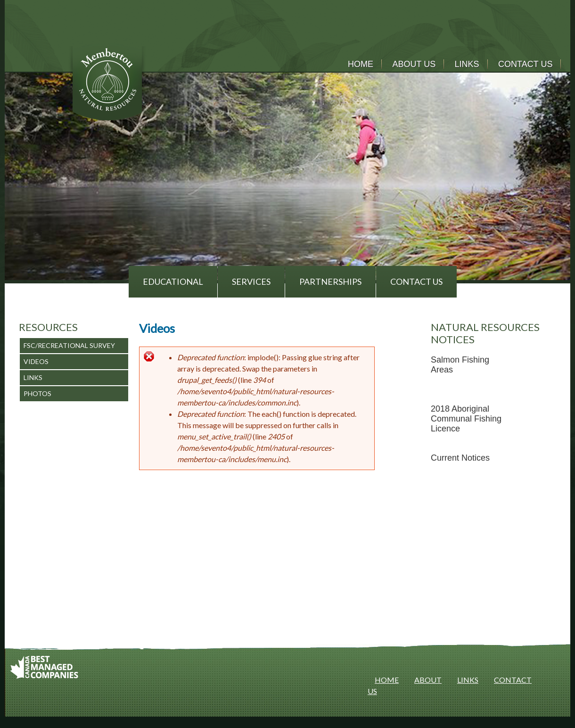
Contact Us (525, 64)
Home (361, 64)
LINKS (468, 680)
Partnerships (330, 281)
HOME (387, 680)
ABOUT (428, 680)
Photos (37, 393)
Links (467, 64)
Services (251, 281)
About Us (414, 64)
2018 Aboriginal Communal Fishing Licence (466, 419)
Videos (36, 361)
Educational (173, 281)
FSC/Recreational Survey (69, 345)
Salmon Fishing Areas (460, 365)
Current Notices (460, 458)
